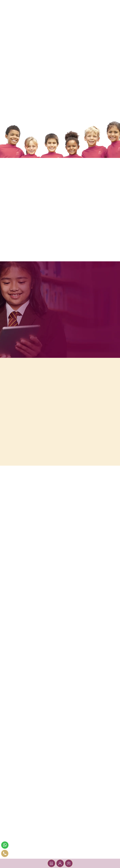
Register (69, 863)
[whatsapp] (5, 845)
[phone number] (5, 853)
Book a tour (51, 863)
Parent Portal (60, 863)
